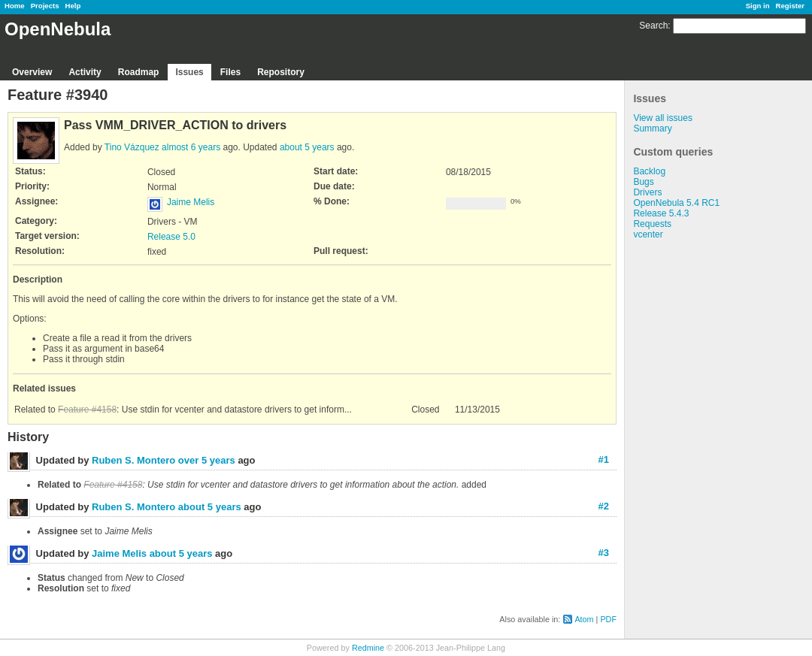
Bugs (643, 182)
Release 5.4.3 (661, 213)
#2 (604, 506)
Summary (652, 128)
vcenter (648, 234)
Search (653, 26)
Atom (584, 619)
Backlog (649, 171)
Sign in (758, 6)
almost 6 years (191, 147)
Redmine (368, 648)
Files (230, 72)
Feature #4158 (87, 410)
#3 (604, 553)
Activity (85, 72)
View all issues (662, 118)
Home (15, 6)
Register (790, 6)
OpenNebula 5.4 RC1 (676, 203)
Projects (45, 6)
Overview (32, 72)
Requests (652, 224)
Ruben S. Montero (133, 460)
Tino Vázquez (132, 147)
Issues (189, 72)
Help (73, 6)
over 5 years (207, 460)
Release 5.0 (171, 237)
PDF (608, 619)
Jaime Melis (191, 202)
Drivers (647, 192)
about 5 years (307, 147)
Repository (281, 72)
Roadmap (139, 72)
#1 (604, 460)
